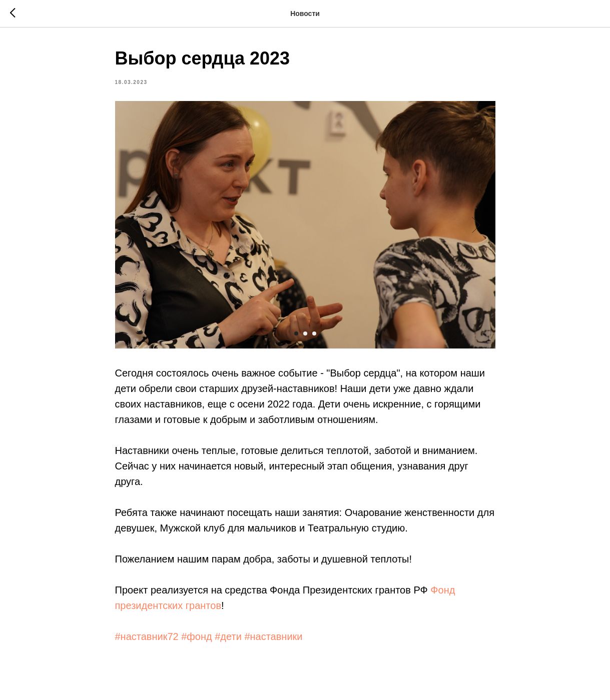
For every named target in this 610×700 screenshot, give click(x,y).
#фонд (196, 636)
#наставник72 (147, 636)
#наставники (273, 636)
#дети (228, 636)
